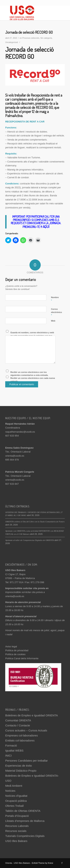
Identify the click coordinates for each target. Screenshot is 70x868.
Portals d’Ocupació (17, 816)
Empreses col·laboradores (21, 735)
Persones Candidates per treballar (27, 761)
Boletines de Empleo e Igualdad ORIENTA (32, 715)
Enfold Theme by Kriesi (43, 863)
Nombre (55, 299)
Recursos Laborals (17, 826)
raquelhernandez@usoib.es (20, 432)
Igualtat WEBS (14, 750)
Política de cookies (15, 654)
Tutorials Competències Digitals (25, 836)
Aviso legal (11, 646)
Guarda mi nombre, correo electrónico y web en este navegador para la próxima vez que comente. (32, 336)
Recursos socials (16, 831)
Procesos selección (31, 38)
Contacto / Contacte (18, 725)
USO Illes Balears (16, 841)
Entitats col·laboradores (20, 740)
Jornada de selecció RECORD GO (29, 32)
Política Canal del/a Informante (22, 658)
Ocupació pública (16, 801)
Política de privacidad (17, 650)
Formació (11, 745)
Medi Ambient (14, 786)
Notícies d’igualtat (16, 796)
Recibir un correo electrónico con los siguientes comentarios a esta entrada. (29, 374)
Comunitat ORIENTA (18, 720)
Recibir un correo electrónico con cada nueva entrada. (33, 380)
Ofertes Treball (14, 806)
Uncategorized (12, 42)
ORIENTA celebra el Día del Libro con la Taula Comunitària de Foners (35, 522)
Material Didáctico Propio (21, 771)
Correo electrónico (56, 312)
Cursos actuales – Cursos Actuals (26, 730)
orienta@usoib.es (15, 456)
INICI (8, 756)
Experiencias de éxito (19, 766)
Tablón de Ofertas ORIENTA (23, 811)
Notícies (10, 791)
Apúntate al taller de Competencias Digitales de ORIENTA (29, 540)
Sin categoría (46, 38)
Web (53, 321)
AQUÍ (46, 227)
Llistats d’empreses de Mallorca (25, 821)
